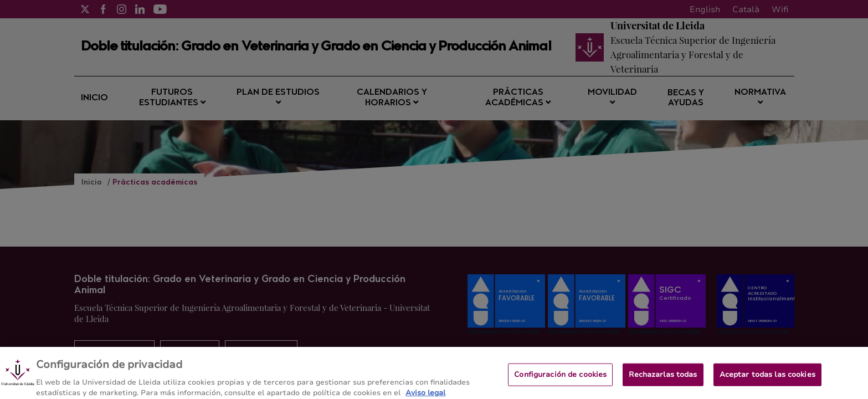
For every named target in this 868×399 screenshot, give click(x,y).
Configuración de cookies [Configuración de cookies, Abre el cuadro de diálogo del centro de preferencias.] (560, 379)
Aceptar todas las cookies (767, 379)
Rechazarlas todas (663, 379)
